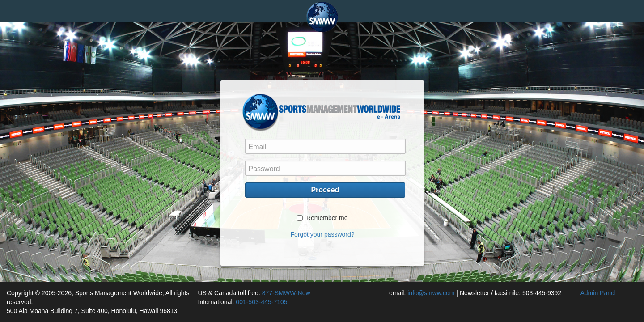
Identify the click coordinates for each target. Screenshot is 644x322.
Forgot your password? (322, 234)
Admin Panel (598, 293)
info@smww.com (431, 293)
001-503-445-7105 (261, 302)
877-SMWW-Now (286, 293)
